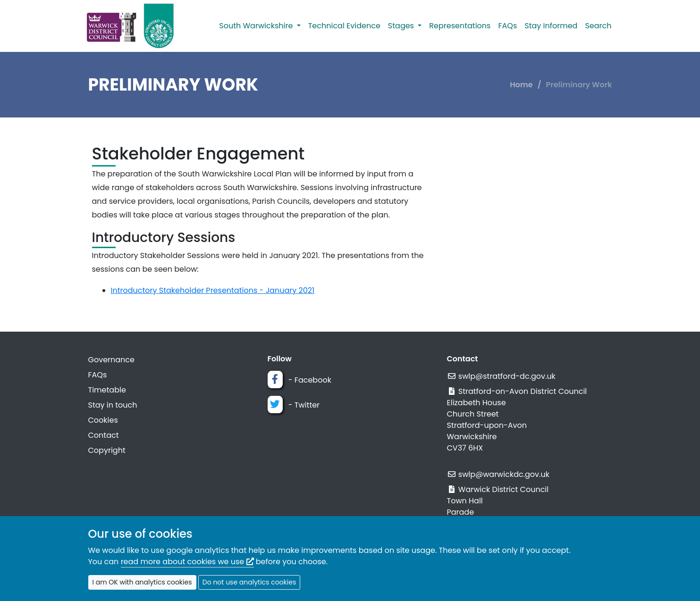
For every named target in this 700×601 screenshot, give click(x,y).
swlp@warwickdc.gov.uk (504, 474)
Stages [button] (402, 26)
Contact (104, 435)
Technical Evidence (344, 26)
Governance (111, 360)
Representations (460, 26)
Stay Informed (551, 26)
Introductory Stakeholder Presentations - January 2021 (213, 290)
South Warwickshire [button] (257, 26)
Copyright (107, 450)
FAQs (507, 26)
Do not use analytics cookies (249, 582)
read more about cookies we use (187, 562)
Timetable (107, 390)
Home (521, 85)
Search (598, 26)
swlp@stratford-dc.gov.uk (507, 376)
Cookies (103, 420)
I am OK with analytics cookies (142, 582)
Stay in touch (113, 405)
